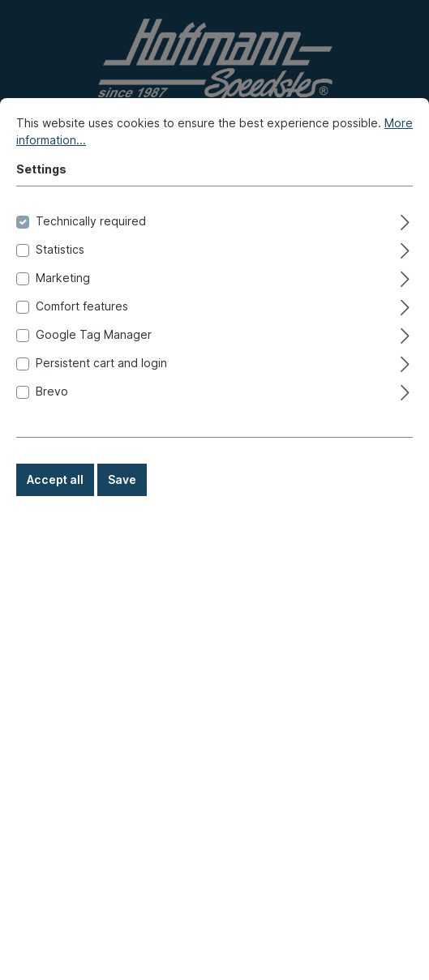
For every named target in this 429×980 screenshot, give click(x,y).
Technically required (91, 244)
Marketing (63, 301)
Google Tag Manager (94, 358)
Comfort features (82, 330)
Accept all (55, 503)
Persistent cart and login (101, 386)
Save (122, 503)
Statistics (60, 273)
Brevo (52, 415)
